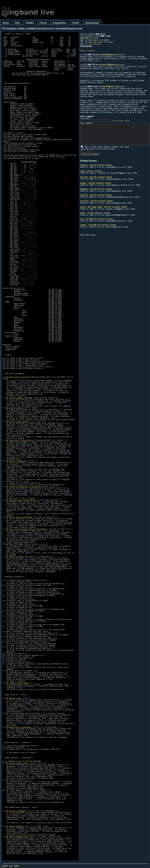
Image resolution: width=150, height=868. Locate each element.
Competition (59, 23)
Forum (43, 23)
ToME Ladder (98, 42)
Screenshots (92, 23)
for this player (93, 44)
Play (17, 23)
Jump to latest (87, 51)
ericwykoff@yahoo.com (108, 54)
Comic (76, 23)
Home (6, 23)
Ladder (30, 23)
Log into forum (122, 121)
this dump (89, 38)
